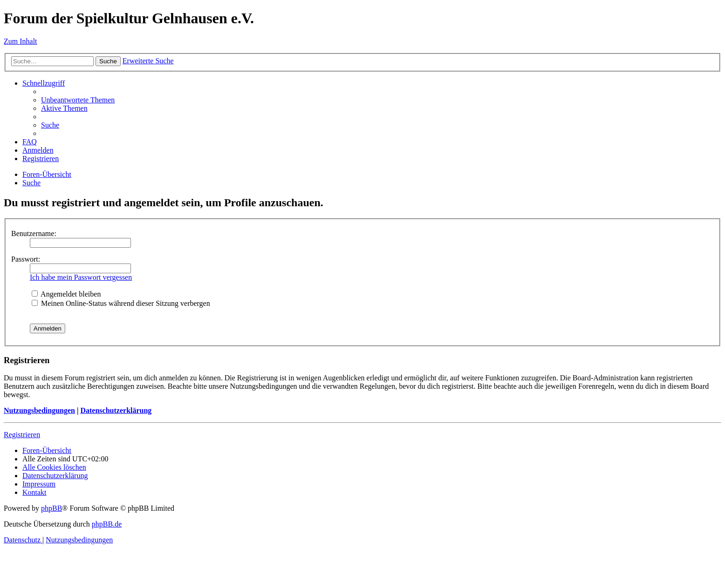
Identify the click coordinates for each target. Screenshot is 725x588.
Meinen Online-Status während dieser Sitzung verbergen (121, 303)
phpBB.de (107, 524)
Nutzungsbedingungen (39, 410)
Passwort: (26, 259)
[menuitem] (78, 100)
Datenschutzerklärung (116, 410)
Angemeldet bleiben (66, 294)
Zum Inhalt (21, 41)
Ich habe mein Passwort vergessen (81, 277)
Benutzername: (34, 233)
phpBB (51, 508)
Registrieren (22, 435)
